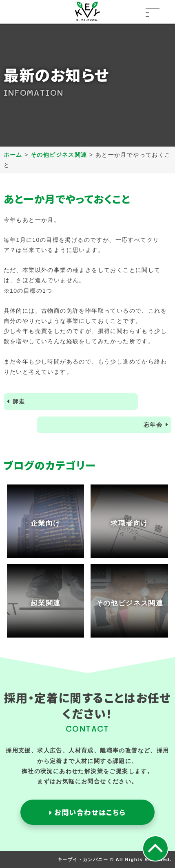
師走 (19, 401)
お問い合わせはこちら (88, 812)
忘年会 (153, 425)
